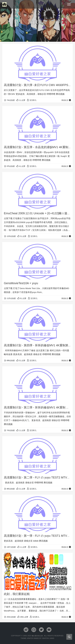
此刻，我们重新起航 (17, 594)
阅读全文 (66, 100)
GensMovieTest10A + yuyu (21, 283)
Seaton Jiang (48, 638)
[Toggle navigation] (69, 4)
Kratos (30, 638)
